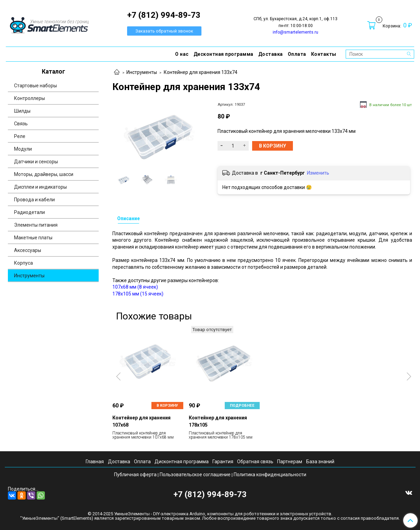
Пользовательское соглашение (195, 475)
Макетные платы (33, 238)
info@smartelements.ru (295, 32)
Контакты (324, 54)
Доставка (271, 54)
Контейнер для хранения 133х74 (201, 72)
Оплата (297, 54)
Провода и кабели (34, 200)
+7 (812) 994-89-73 (210, 494)
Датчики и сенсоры (36, 162)
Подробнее (242, 406)
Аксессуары (28, 250)
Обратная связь (255, 462)
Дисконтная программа (224, 54)
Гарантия (223, 462)
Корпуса (23, 263)
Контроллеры (29, 98)
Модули (23, 149)
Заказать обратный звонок (164, 31)
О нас (182, 54)
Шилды (22, 111)
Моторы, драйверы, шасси (44, 174)
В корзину (167, 406)
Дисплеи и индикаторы (40, 187)
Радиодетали (29, 212)
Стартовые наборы (35, 86)
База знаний (320, 462)
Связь (21, 124)
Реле (20, 136)
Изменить (318, 173)
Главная (95, 462)
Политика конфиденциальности (270, 475)
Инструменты (142, 72)
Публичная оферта (135, 475)
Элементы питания (36, 225)
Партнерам (290, 462)
